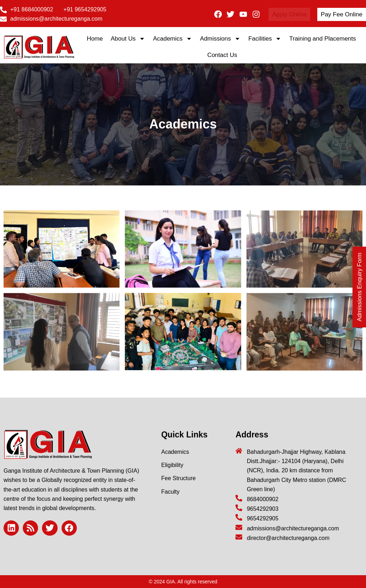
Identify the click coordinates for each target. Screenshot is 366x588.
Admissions (220, 39)
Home (95, 39)
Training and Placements (323, 39)
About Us (128, 39)
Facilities (265, 39)
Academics (173, 39)
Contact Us (222, 55)
